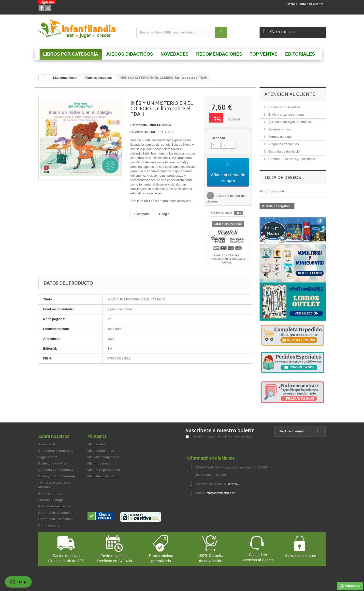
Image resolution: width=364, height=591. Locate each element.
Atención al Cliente (290, 94)
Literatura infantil (65, 78)
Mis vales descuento (103, 476)
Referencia (139, 125)
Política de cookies (53, 463)
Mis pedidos (97, 444)
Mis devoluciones (101, 451)
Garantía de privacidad (56, 519)
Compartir (142, 214)
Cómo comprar (50, 525)
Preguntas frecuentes (283, 144)
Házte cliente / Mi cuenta (305, 4)
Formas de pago (279, 137)
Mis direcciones (100, 463)
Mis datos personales (104, 470)
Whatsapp (350, 586)
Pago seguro (48, 457)
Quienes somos (279, 129)
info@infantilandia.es (221, 493)
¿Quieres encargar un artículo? (290, 122)
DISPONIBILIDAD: (144, 132)
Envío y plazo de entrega (285, 115)
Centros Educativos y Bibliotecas (291, 159)
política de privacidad (236, 436)
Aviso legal (47, 444)
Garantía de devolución (284, 151)
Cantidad (218, 138)
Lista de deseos (283, 177)
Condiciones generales (56, 451)
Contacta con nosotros (284, 107)
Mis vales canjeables (103, 457)
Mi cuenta (97, 436)
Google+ (164, 214)
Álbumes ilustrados (98, 78)
